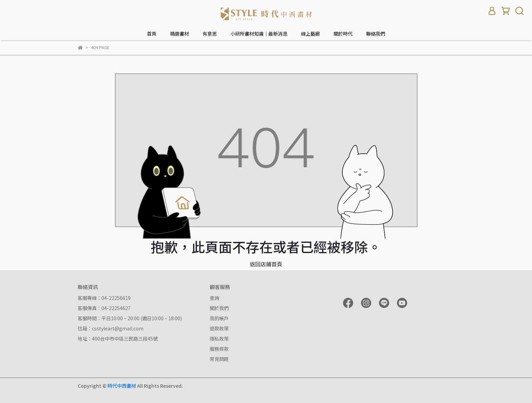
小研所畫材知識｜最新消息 (259, 34)
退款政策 (219, 328)
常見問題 (219, 359)
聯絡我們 (376, 34)
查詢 (214, 298)
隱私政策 (219, 339)
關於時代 (343, 34)
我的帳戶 (219, 318)
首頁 (152, 34)
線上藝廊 (310, 34)
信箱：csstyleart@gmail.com (111, 328)
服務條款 (219, 349)
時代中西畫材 (122, 386)
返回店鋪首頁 (266, 264)
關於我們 (219, 308)
